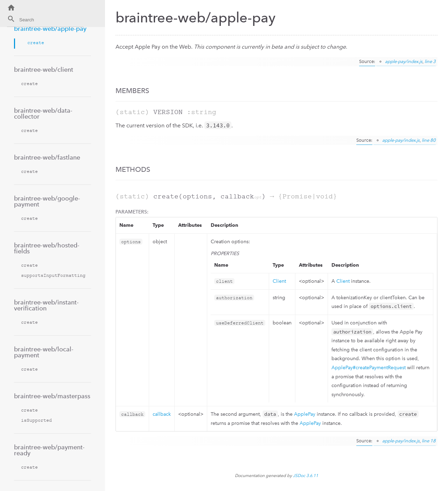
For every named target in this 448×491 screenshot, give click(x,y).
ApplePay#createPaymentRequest (369, 368)
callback (162, 414)
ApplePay (305, 414)
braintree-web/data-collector (43, 113)
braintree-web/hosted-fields (47, 248)
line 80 (429, 140)
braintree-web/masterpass (52, 396)
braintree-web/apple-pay (50, 29)
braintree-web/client (44, 69)
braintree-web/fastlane (47, 157)
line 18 (429, 441)
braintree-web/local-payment (44, 352)
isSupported (36, 420)
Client (279, 281)
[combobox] (45, 21)
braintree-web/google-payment (47, 201)
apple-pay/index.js (404, 61)
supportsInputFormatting (53, 275)
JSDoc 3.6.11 (306, 476)
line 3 (430, 61)
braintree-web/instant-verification (46, 305)
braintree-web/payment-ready (49, 450)
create (36, 43)
